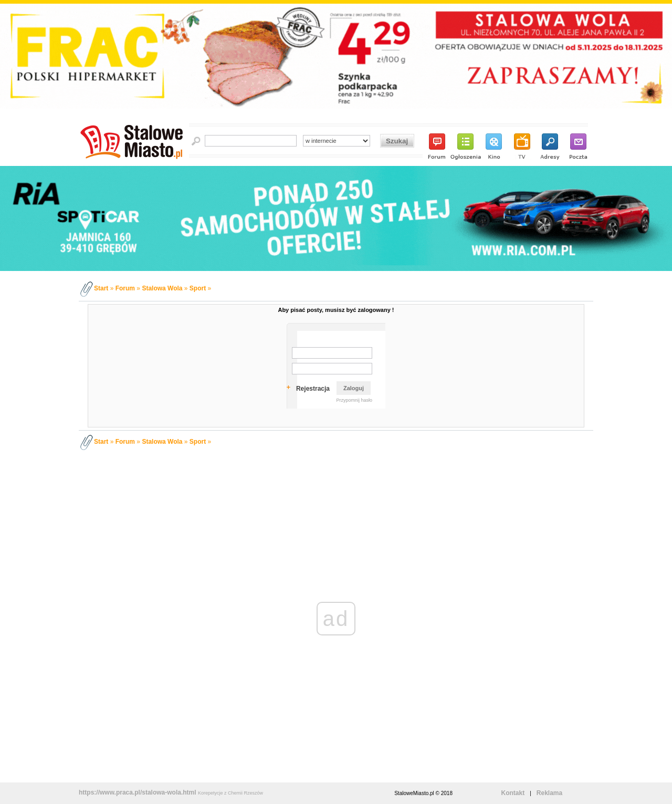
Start (101, 288)
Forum (125, 288)
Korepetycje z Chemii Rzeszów (230, 793)
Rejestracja (313, 389)
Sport (198, 288)
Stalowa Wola (162, 288)
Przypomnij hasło (354, 400)
